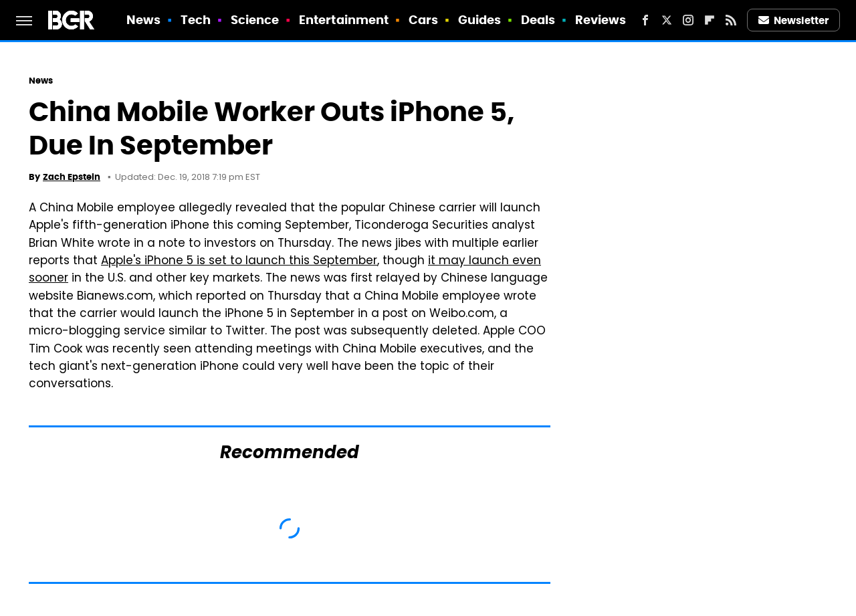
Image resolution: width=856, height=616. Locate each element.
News (143, 20)
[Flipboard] (710, 20)
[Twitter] (667, 20)
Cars (423, 20)
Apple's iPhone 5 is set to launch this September (239, 262)
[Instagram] (688, 20)
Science (255, 20)
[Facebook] (645, 20)
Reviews (601, 20)
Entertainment (344, 20)
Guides (480, 20)
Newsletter (794, 20)
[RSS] (731, 20)
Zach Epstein (72, 177)
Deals (538, 20)
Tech (196, 20)
